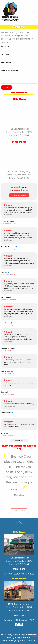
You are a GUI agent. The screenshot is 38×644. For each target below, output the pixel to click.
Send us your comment (9, 71)
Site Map (27, 637)
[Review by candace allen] (7, 222)
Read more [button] (8, 215)
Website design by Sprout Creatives (19, 640)
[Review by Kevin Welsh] (6, 323)
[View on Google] (14, 224)
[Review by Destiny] (5, 392)
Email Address (6, 63)
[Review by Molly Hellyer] (7, 371)
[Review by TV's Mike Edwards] (9, 247)
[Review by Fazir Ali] (5, 272)
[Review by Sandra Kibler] (7, 413)
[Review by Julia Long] (6, 298)
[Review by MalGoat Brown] (8, 348)
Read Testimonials (19, 511)
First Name (5, 46)
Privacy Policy (14, 637)
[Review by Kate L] (4, 433)
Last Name (5, 55)
